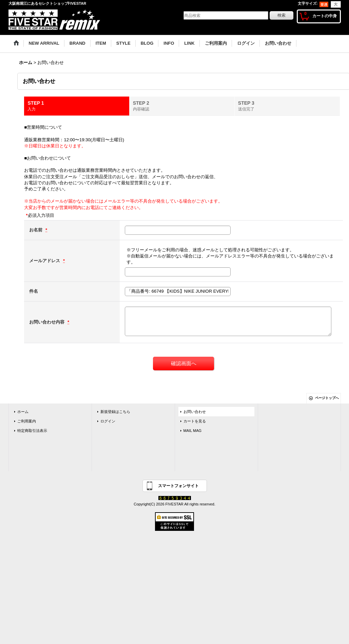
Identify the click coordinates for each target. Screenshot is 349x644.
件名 (34, 291)
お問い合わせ (195, 412)
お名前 (36, 230)
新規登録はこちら (115, 412)
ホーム (23, 412)
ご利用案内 (27, 421)
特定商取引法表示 (32, 431)
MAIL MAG (193, 431)
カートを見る (195, 421)
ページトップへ (327, 398)
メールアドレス (45, 261)
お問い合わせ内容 (47, 322)
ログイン (108, 421)
